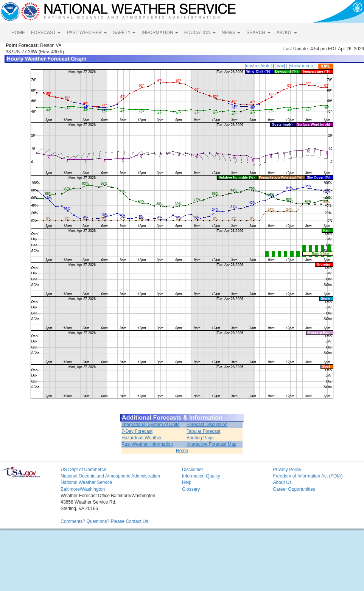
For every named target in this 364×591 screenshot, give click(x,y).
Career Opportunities (294, 489)
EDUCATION (200, 33)
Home (182, 451)
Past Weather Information (147, 444)
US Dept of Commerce (83, 470)
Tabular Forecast (203, 431)
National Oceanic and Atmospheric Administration (110, 476)
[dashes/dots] (258, 66)
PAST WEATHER (87, 33)
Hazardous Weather (142, 438)
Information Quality (201, 476)
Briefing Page (200, 438)
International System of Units (150, 425)
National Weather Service (86, 482)
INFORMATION (160, 33)
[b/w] (280, 66)
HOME (18, 33)
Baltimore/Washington (83, 489)
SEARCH (258, 33)
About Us (282, 482)
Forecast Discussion (207, 425)
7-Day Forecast (137, 431)
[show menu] (302, 66)
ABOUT (287, 33)
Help (187, 482)
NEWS (231, 33)
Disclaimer (193, 470)
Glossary (191, 489)
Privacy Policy (287, 470)
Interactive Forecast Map (212, 444)
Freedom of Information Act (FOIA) (308, 476)
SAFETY (124, 33)
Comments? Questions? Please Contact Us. (105, 521)
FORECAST (46, 33)
